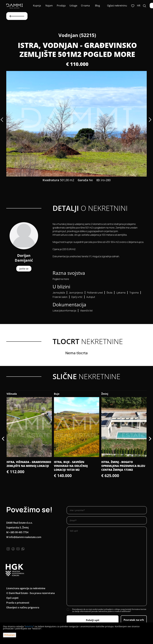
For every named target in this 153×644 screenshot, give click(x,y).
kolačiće (29, 626)
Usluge (73, 6)
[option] (76, 124)
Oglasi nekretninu (117, 6)
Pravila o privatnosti (18, 603)
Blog (97, 6)
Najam (49, 6)
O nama (85, 6)
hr (139, 6)
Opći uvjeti (12, 598)
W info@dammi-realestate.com (24, 537)
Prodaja (61, 6)
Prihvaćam (10, 635)
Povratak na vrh (134, 620)
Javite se (24, 269)
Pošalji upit (93, 620)
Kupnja (37, 6)
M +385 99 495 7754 (17, 532)
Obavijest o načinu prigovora (23, 607)
